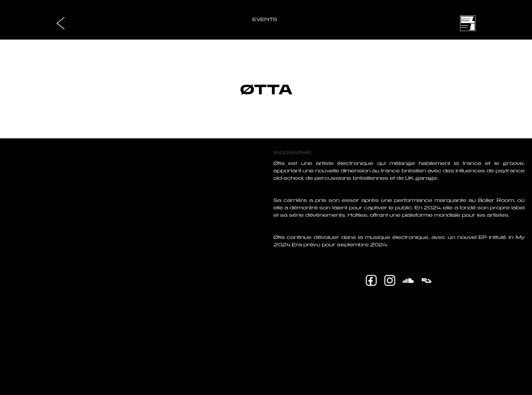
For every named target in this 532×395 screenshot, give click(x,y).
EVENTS (265, 19)
